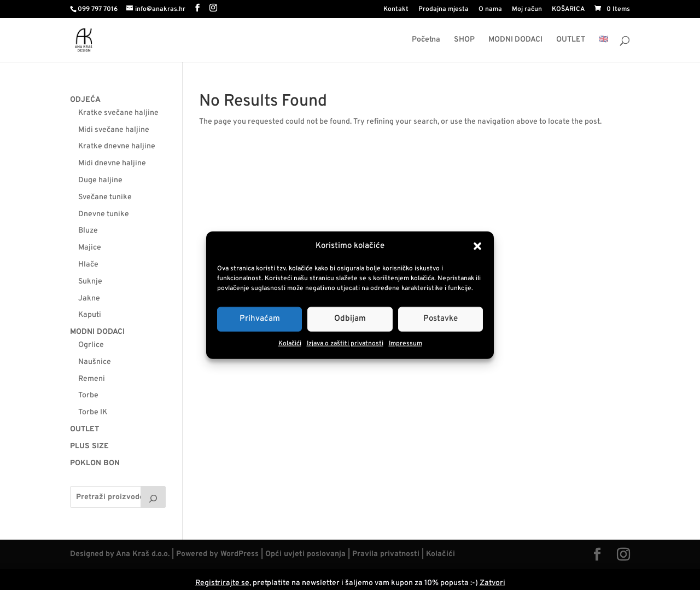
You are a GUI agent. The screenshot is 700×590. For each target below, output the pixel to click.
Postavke (441, 319)
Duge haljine (100, 180)
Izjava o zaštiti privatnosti (345, 344)
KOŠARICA (568, 10)
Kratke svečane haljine (118, 113)
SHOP (464, 40)
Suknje (90, 282)
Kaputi (90, 315)
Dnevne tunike (104, 214)
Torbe (88, 395)
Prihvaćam (260, 319)
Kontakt (396, 10)
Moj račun (527, 10)
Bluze (88, 231)
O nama (490, 10)
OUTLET (571, 40)
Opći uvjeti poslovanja (305, 554)
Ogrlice (91, 345)
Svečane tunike (105, 197)
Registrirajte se (222, 583)
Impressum (406, 344)
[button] (477, 246)
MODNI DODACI (515, 40)
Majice (90, 248)
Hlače (88, 265)
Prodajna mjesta (444, 10)
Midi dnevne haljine (112, 163)
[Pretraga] (153, 497)
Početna (426, 40)
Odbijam (350, 319)
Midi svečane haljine (114, 130)
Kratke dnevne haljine (117, 146)
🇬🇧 (603, 40)
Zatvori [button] (492, 583)
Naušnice (95, 362)
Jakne (89, 299)
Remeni (92, 379)
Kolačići (290, 344)
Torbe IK (93, 412)
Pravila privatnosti (386, 554)
